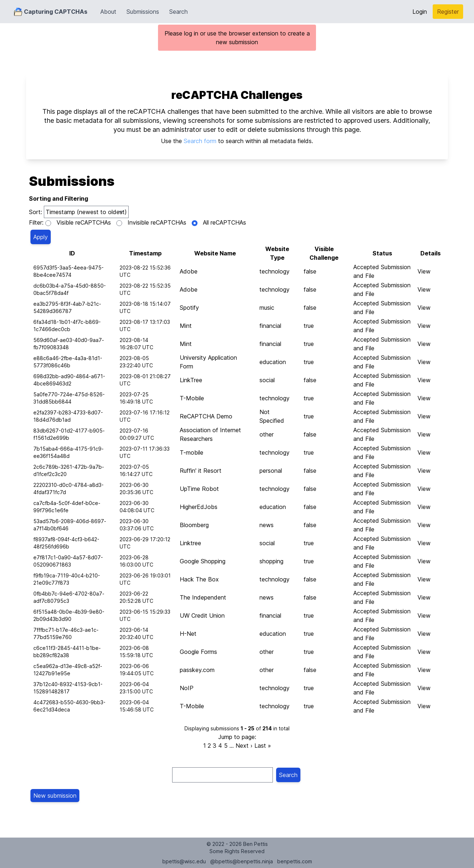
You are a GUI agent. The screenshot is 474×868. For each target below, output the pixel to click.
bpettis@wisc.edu (184, 861)
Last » (263, 746)
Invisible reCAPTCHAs (157, 222)
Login (420, 12)
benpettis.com (295, 861)
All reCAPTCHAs (224, 222)
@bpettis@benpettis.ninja (242, 861)
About (108, 12)
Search (178, 12)
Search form (200, 141)
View (424, 271)
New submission (55, 796)
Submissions (143, 12)
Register (448, 12)
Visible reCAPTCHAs (84, 222)
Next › (244, 746)
